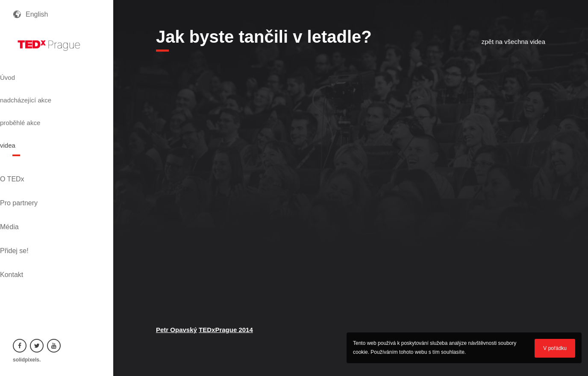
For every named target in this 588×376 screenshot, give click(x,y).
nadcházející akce (45, 89)
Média (22, 174)
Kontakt (24, 203)
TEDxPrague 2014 (226, 330)
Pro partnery (32, 160)
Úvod (22, 74)
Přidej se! (27, 189)
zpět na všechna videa (513, 42)
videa (23, 120)
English (37, 14)
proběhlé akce (39, 105)
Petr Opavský (176, 330)
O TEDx (25, 145)
